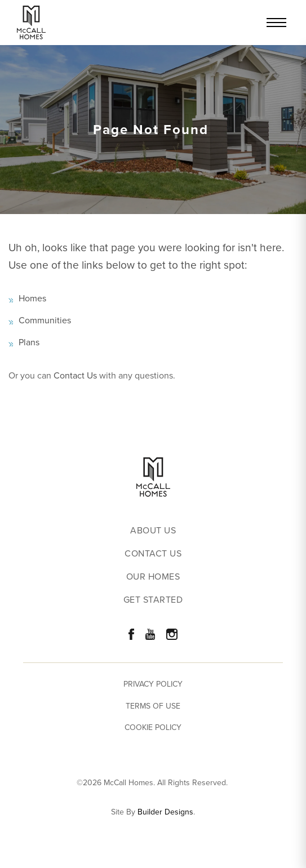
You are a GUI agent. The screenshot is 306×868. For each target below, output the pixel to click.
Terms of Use (153, 706)
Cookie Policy (153, 727)
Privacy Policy (153, 684)
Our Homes (153, 577)
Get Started (153, 600)
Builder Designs (165, 812)
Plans (29, 342)
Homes (32, 298)
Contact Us (75, 375)
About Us (153, 531)
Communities (45, 320)
